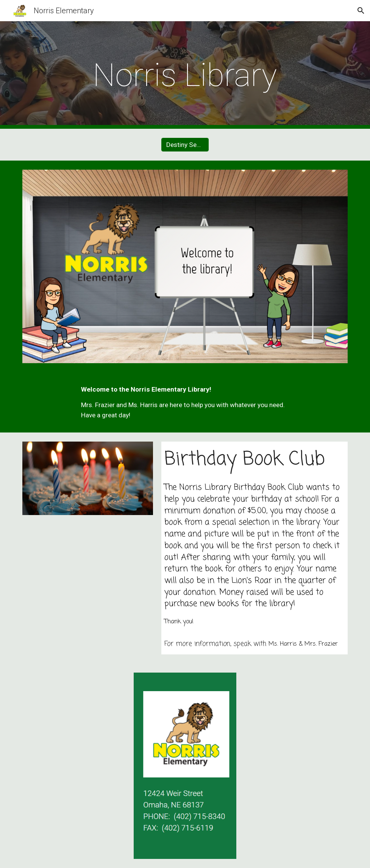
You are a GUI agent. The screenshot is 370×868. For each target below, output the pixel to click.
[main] (185, 75)
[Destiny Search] (185, 145)
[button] (361, 11)
